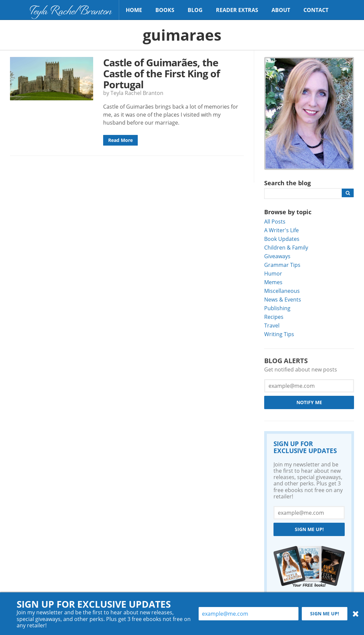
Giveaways (277, 256)
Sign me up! (309, 529)
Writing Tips (279, 334)
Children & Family (286, 247)
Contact (316, 10)
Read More (120, 140)
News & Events (283, 299)
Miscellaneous (282, 291)
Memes (273, 282)
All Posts (275, 221)
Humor (273, 273)
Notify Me (309, 402)
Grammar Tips (282, 265)
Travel (272, 325)
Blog (195, 10)
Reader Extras (237, 10)
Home (134, 10)
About (281, 10)
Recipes (274, 317)
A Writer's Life (281, 230)
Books (165, 10)
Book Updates (282, 239)
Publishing (277, 308)
